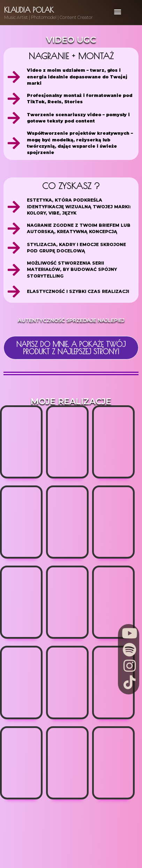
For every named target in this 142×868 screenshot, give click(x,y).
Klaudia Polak (29, 10)
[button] (118, 12)
